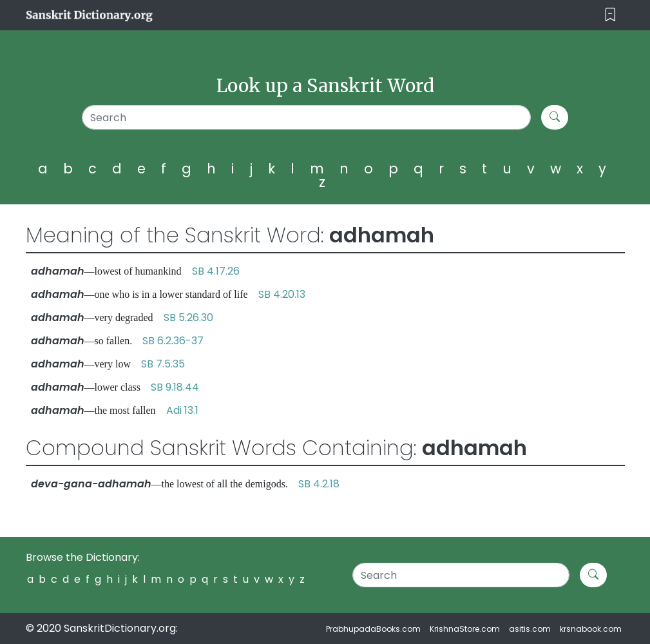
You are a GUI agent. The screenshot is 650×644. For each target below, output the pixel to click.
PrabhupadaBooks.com (373, 629)
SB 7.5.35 (163, 364)
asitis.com (530, 629)
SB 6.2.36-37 (173, 341)
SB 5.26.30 (188, 317)
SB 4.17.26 (216, 271)
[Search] (307, 117)
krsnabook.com (591, 629)
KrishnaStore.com (465, 629)
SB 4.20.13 (282, 294)
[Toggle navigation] (610, 15)
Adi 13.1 (182, 410)
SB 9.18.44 (175, 387)
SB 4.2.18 (319, 484)
